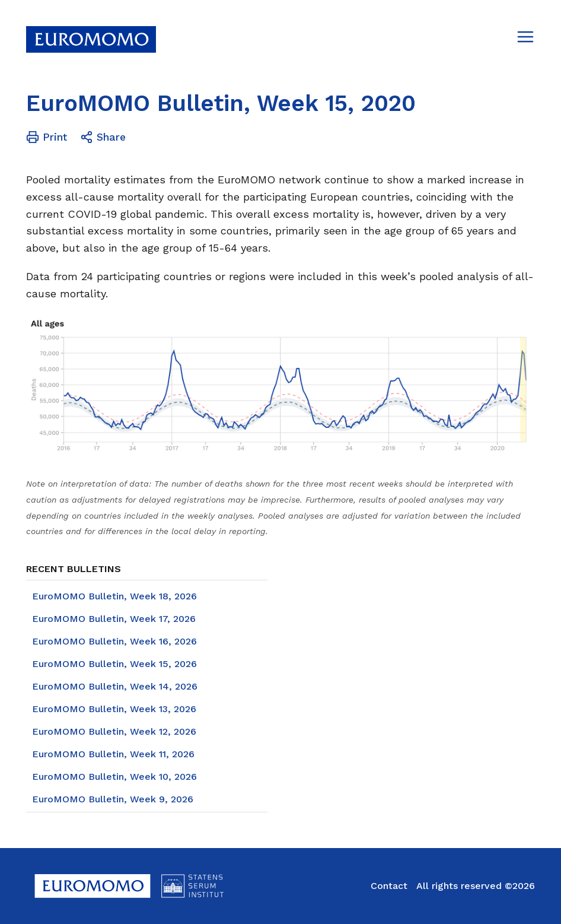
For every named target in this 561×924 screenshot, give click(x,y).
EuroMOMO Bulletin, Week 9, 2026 (113, 799)
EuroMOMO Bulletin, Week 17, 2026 (114, 619)
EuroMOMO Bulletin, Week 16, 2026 (114, 641)
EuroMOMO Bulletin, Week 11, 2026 (113, 754)
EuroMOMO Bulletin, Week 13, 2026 (114, 709)
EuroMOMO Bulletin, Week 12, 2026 (114, 731)
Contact (389, 886)
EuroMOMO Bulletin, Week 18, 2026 (114, 596)
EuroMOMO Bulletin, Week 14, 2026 (115, 686)
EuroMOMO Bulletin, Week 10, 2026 (114, 777)
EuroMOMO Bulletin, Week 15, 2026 (114, 664)
